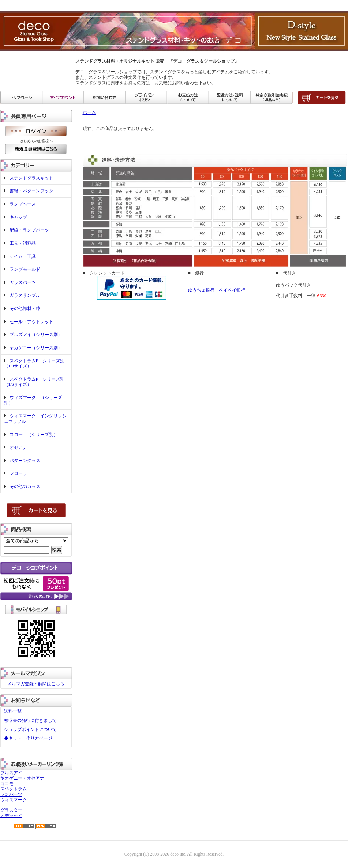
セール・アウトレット (31, 322)
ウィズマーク (14, 800)
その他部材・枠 (25, 309)
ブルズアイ (11, 773)
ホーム (89, 112)
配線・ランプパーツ (29, 230)
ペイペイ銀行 (232, 290)
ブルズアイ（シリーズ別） (36, 335)
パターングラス (25, 461)
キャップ (18, 217)
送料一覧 (13, 711)
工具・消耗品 (23, 243)
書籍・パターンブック (31, 191)
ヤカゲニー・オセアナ (22, 778)
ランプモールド (25, 269)
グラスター (11, 810)
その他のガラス (25, 487)
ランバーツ (11, 794)
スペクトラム (14, 789)
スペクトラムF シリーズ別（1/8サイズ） (34, 364)
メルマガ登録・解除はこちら (36, 684)
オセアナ (18, 447)
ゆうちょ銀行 (201, 290)
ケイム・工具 (23, 256)
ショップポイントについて (30, 730)
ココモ (7, 784)
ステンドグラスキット (31, 178)
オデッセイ (11, 816)
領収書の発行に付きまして (30, 720)
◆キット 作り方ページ (28, 738)
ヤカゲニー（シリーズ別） (36, 348)
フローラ (18, 473)
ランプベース (23, 204)
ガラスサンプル (25, 295)
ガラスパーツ (23, 282)
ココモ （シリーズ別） (34, 435)
